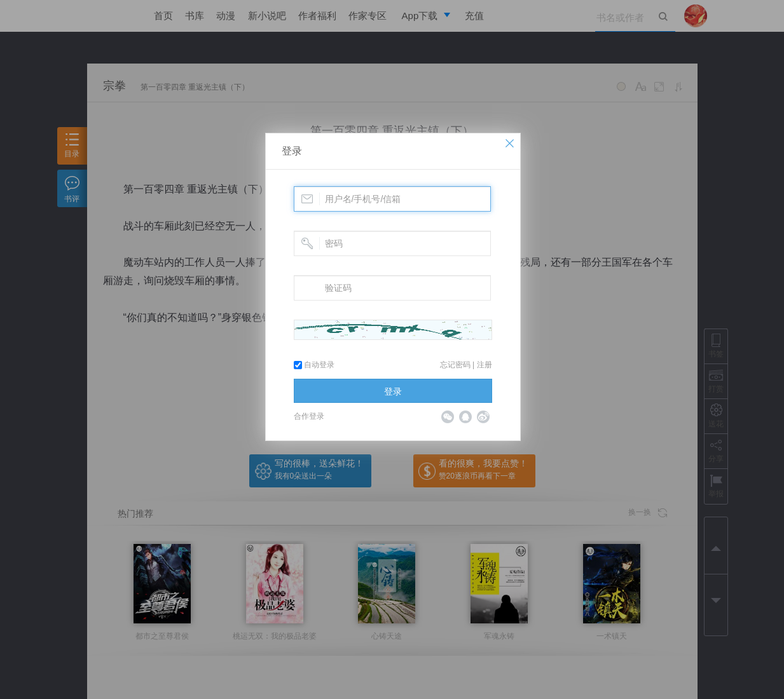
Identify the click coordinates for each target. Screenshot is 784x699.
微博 (483, 417)
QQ (465, 417)
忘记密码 (455, 365)
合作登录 (309, 416)
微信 (448, 417)
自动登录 (314, 365)
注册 (485, 365)
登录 (292, 151)
